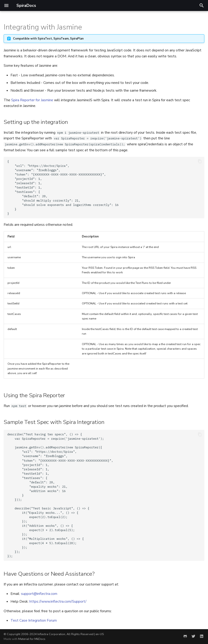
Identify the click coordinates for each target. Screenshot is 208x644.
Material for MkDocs (32, 639)
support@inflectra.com (39, 594)
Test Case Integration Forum (34, 620)
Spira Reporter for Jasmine (32, 100)
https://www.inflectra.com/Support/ (58, 601)
